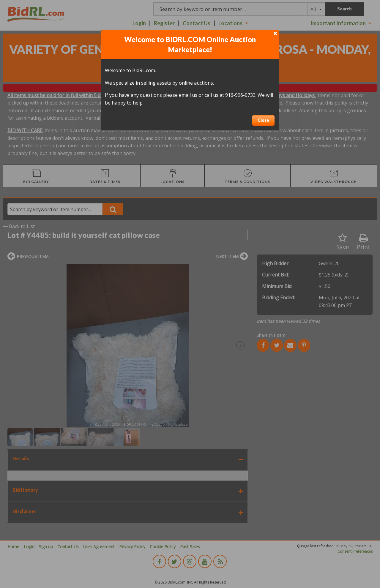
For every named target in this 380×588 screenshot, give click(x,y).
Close (263, 120)
